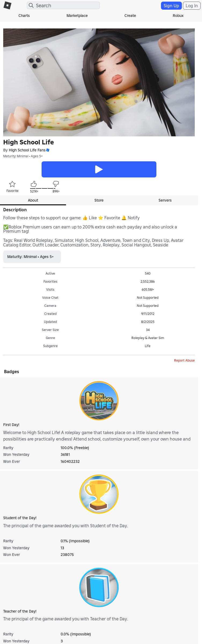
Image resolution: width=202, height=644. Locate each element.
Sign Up (171, 6)
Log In (192, 6)
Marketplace (77, 16)
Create (130, 16)
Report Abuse (184, 360)
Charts (24, 16)
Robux (178, 16)
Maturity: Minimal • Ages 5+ (23, 156)
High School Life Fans (27, 150)
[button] (47, 150)
